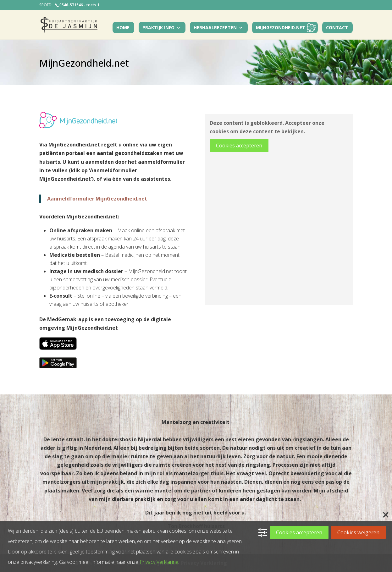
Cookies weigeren (358, 532)
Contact (337, 28)
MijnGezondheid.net (281, 28)
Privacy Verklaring (159, 562)
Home (123, 28)
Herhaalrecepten (215, 28)
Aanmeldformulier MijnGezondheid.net (97, 199)
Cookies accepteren (239, 146)
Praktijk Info (158, 28)
